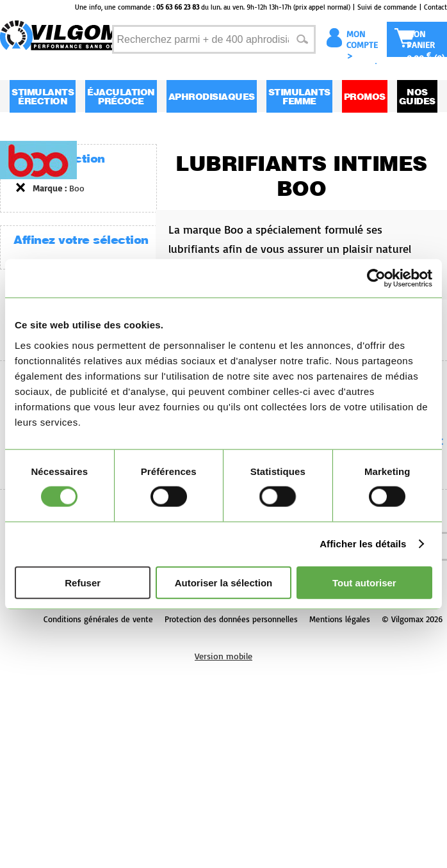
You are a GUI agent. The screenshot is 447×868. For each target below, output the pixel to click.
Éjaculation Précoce (121, 96)
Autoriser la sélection (224, 582)
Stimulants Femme (299, 96)
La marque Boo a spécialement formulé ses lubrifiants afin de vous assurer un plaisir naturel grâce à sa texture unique (305, 258)
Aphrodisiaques (212, 96)
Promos (365, 96)
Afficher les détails (363, 544)
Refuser (83, 582)
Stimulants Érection (43, 96)
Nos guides (417, 96)
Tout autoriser (364, 582)
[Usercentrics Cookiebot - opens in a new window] (376, 278)
